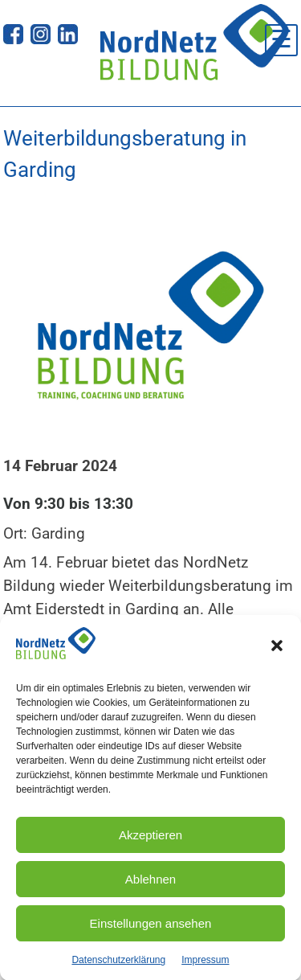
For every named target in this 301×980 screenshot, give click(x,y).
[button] (277, 650)
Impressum (205, 964)
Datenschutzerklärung (118, 964)
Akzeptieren (150, 839)
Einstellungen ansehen (151, 927)
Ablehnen (150, 883)
